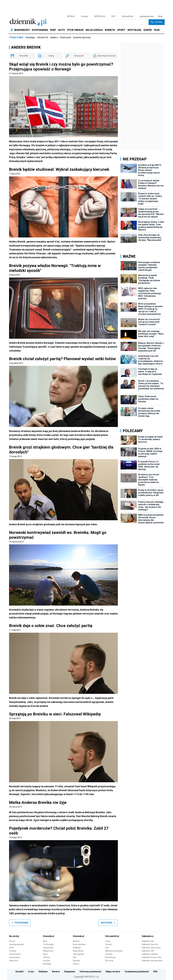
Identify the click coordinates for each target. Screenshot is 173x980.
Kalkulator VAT (148, 951)
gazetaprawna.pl (147, 16)
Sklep (160, 16)
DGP (113, 16)
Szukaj (157, 22)
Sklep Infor (14, 961)
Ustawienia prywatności (137, 972)
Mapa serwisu (113, 972)
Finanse (108, 944)
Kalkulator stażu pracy (151, 948)
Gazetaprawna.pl (16, 944)
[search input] (132, 22)
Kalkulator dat (148, 941)
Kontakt (20, 972)
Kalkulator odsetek (150, 954)
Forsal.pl (13, 951)
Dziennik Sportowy (82, 37)
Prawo (108, 941)
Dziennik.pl (49, 936)
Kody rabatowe (79, 944)
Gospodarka (48, 948)
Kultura (76, 964)
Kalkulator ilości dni (150, 944)
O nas (31, 972)
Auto (45, 941)
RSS (155, 972)
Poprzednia (20, 923)
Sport (45, 954)
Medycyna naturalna (114, 951)
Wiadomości (48, 951)
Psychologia (110, 957)
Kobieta (76, 941)
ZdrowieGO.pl (128, 16)
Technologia (48, 944)
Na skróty (14, 936)
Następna (108, 923)
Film (75, 957)
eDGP (12, 948)
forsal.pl (84, 16)
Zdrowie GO (43, 37)
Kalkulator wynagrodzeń (152, 961)
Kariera (56, 972)
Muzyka (76, 961)
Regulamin (70, 972)
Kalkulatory (148, 936)
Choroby (109, 954)
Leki (107, 948)
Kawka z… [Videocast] (61, 37)
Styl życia (109, 961)
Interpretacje (15, 957)
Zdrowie (46, 957)
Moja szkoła (78, 951)
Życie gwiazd (79, 954)
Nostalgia (30, 37)
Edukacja (77, 948)
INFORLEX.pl (100, 16)
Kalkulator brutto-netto (152, 957)
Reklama (43, 972)
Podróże (47, 961)
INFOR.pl (71, 16)
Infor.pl (12, 941)
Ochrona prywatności (90, 972)
